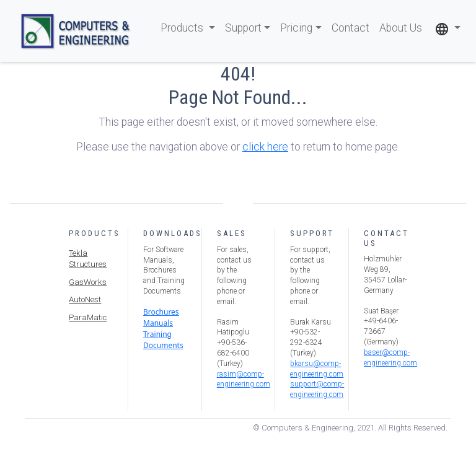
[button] (447, 28)
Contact (350, 28)
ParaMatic (88, 317)
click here (265, 147)
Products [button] (183, 28)
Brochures (161, 312)
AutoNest (85, 299)
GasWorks (88, 282)
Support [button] (243, 28)
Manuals (158, 323)
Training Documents (163, 340)
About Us (401, 28)
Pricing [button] (296, 28)
